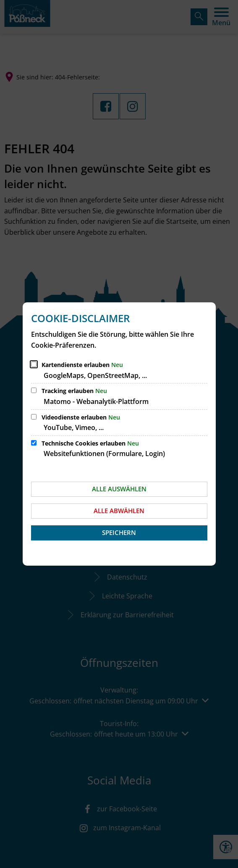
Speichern (119, 532)
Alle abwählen (119, 511)
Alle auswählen (119, 489)
